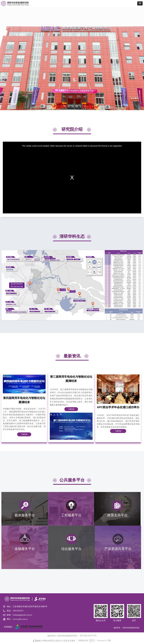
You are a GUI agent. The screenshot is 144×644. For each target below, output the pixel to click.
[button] (140, 3)
